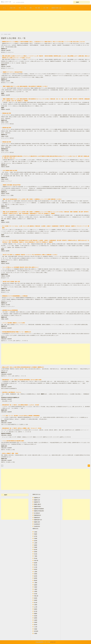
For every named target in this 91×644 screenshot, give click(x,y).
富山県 (36, 565)
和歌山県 (36, 596)
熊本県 (36, 625)
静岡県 (36, 578)
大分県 (36, 627)
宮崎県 (36, 629)
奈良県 (36, 594)
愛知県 (36, 580)
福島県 (36, 545)
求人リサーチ (6, 2)
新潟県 (36, 563)
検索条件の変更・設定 (56, 8)
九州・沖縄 (46, 8)
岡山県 (36, 603)
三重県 (36, 583)
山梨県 (36, 572)
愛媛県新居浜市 (38, 515)
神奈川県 (36, 561)
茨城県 (36, 547)
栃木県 (36, 550)
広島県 (36, 605)
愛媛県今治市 (37, 500)
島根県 (36, 600)
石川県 (36, 567)
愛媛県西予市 (37, 502)
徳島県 (36, 609)
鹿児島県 (36, 631)
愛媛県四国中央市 (38, 520)
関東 (20, 8)
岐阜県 (36, 576)
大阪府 (36, 589)
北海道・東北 (13, 8)
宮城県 (36, 538)
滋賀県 (36, 585)
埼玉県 (36, 554)
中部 (25, 8)
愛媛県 (36, 614)
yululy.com (53, 642)
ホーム (4, 8)
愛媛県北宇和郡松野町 (39, 511)
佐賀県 (36, 620)
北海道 (36, 532)
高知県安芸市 (37, 526)
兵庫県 (36, 591)
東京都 (36, 558)
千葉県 (36, 556)
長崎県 (36, 622)
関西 (31, 8)
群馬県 (36, 552)
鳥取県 (36, 598)
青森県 (36, 534)
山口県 (36, 607)
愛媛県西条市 (37, 518)
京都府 (36, 587)
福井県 (36, 569)
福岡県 (36, 618)
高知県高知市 (37, 524)
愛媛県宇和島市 (38, 506)
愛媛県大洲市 (37, 522)
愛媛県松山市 (37, 498)
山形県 (36, 543)
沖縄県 (36, 633)
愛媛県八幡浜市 (38, 504)
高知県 (36, 616)
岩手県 (36, 536)
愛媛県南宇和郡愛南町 (39, 509)
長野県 (36, 574)
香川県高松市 (37, 513)
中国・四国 (37, 8)
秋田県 (36, 541)
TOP (2, 34)
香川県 (36, 611)
